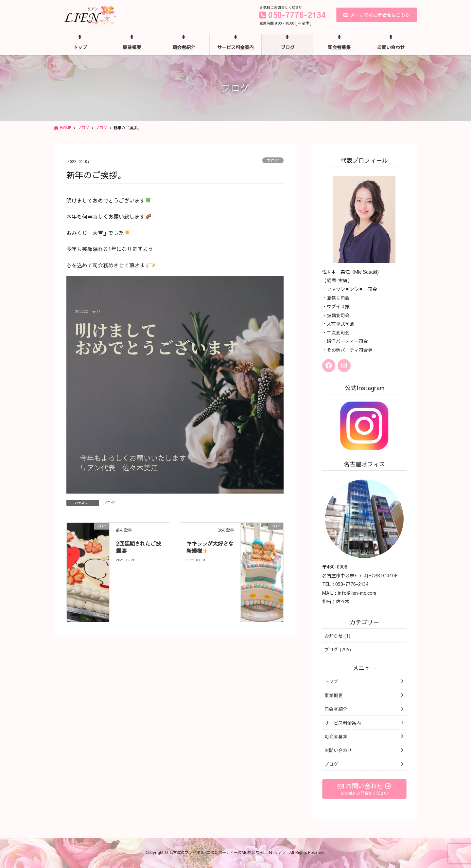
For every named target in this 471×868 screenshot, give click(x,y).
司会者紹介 (336, 709)
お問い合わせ (338, 750)
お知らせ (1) (337, 636)
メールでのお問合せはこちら (377, 15)
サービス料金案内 (343, 723)
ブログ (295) (338, 649)
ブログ (273, 161)
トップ (331, 681)
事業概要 (334, 695)
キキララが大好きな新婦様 (210, 547)
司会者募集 (336, 736)
